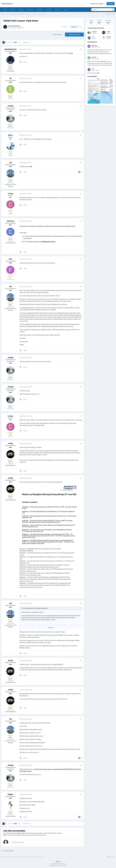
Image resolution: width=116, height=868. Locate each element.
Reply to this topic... (18, 842)
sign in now (43, 833)
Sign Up (111, 4)
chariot (94, 57)
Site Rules (58, 10)
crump (10, 194)
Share (65, 27)
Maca (10, 135)
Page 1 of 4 (27, 42)
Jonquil (10, 106)
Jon (10, 163)
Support (67, 10)
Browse (21, 10)
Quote (25, 62)
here (72, 53)
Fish (10, 259)
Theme (58, 862)
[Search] (101, 10)
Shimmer (95, 46)
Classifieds (40, 10)
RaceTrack (30, 10)
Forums (5, 10)
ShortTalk (21, 28)
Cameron (10, 221)
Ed (10, 78)
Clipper (10, 794)
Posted (25, 49)
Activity (13, 10)
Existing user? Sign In (98, 4)
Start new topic (58, 34)
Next (16, 42)
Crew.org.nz (7, 4)
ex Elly (10, 443)
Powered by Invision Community (58, 865)
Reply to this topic (74, 34)
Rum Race (49, 10)
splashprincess (15, 26)
